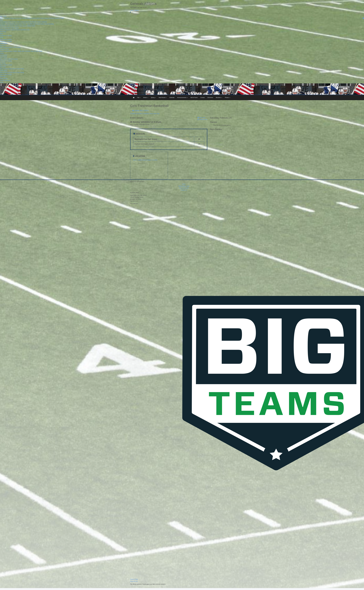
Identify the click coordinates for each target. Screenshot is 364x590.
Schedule (133, 114)
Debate (17, 28)
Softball (29, 26)
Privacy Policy (134, 579)
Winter (8, 18)
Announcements (31, 18)
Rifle (31, 24)
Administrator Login (184, 186)
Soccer (24, 26)
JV (7, 36)
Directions (52, 18)
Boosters (57, 18)
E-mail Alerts (23, 30)
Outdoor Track (18, 26)
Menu (2, 20)
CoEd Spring (4, 71)
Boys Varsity (18, 51)
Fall (5, 18)
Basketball (12, 24)
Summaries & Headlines (143, 114)
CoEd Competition (5, 80)
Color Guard (3, 28)
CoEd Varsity (4, 43)
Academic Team (5, 24)
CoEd (2, 38)
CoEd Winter (4, 55)
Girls (5, 45)
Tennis (33, 26)
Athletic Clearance (5, 30)
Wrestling (51, 24)
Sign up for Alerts (184, 188)
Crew (7, 26)
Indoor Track (26, 24)
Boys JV (12, 51)
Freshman (3, 36)
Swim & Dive (37, 24)
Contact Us (184, 190)
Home (2, 18)
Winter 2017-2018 (141, 111)
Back (1, 34)
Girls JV (11, 47)
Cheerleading (4, 22)
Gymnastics (19, 24)
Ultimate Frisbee (36, 22)
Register (137, 10)
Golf (30, 22)
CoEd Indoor (4, 57)
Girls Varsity (17, 47)
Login (132, 10)
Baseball (2, 26)
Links (28, 30)
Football (26, 22)
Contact (46, 18)
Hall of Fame (40, 18)
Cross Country (12, 22)
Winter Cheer (44, 24)
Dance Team (11, 28)
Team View (201, 118)
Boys (2, 45)
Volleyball (44, 22)
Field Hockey (20, 22)
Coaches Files (15, 30)
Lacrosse (11, 26)
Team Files (156, 114)
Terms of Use (134, 581)
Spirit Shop (3, 32)
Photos (62, 18)
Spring (12, 18)
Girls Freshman (4, 47)
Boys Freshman (4, 51)
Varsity (10, 36)
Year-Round (18, 18)
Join (1, 16)
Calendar (24, 18)
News (151, 114)
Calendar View (202, 119)
